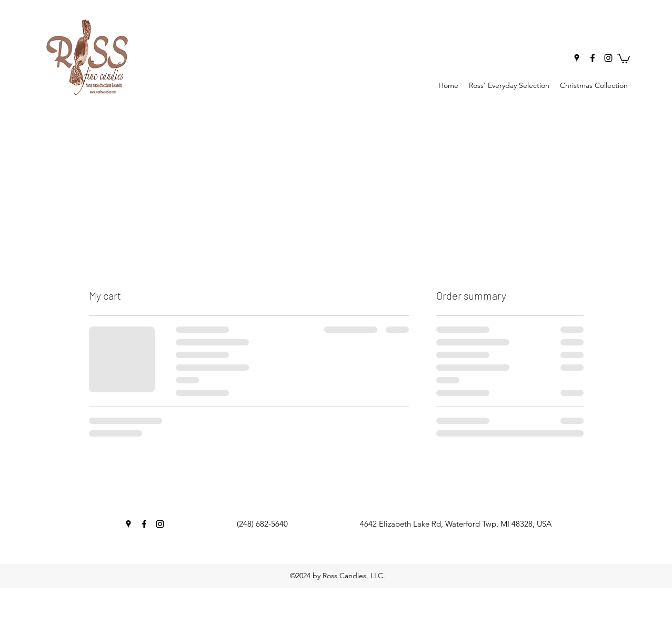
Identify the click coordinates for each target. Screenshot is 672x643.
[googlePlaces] (577, 58)
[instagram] (608, 58)
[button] (624, 58)
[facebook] (593, 58)
